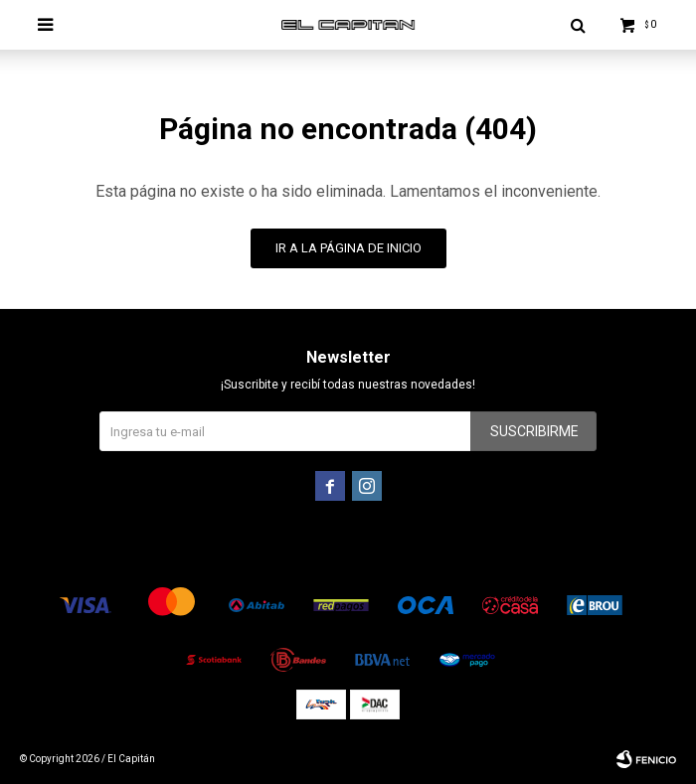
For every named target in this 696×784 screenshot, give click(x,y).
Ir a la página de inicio (348, 248)
